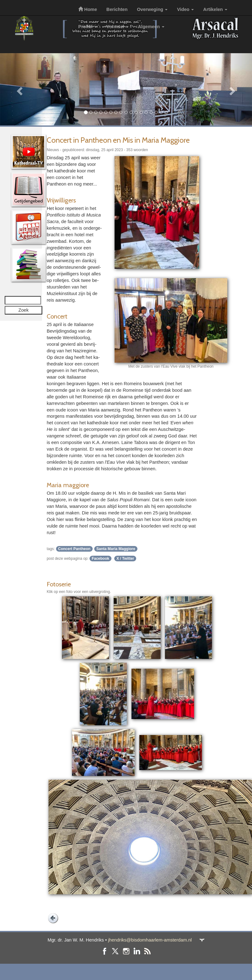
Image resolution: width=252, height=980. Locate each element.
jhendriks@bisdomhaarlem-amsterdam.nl (150, 940)
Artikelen (215, 9)
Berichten (117, 9)
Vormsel (118, 27)
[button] (19, 89)
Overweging (152, 9)
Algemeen (151, 27)
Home (88, 9)
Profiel (88, 27)
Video (185, 9)
